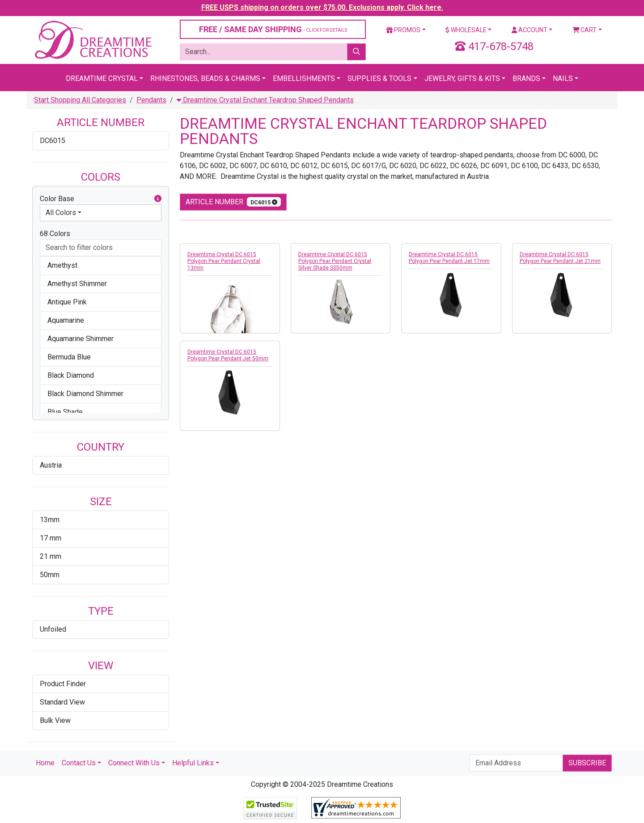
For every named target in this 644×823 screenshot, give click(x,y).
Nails (563, 78)
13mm (50, 520)
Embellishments (304, 78)
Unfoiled (53, 629)
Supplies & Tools (379, 78)
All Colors (61, 213)
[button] (158, 199)
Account (530, 30)
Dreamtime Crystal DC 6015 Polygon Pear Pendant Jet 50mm (228, 355)
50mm (50, 575)
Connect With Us (134, 763)
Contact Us (79, 763)
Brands (526, 78)
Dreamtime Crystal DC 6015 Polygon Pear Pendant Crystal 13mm (224, 261)
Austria (51, 465)
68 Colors (55, 234)
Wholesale (466, 30)
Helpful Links (193, 763)
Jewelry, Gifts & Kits (462, 78)
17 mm (51, 538)
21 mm (51, 556)
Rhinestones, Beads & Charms (205, 78)
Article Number (233, 202)
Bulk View (55, 720)
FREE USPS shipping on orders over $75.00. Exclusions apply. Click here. (322, 7)
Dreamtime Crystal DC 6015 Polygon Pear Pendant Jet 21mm (560, 258)
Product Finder (63, 684)
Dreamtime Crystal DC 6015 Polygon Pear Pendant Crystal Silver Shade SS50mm (335, 261)
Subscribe (587, 763)
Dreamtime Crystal (102, 78)
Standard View (62, 702)
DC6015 (53, 141)
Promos (403, 30)
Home (45, 763)
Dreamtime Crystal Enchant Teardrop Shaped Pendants (265, 100)
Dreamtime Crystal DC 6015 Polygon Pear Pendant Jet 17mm (449, 258)
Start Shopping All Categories (80, 100)
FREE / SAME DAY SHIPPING (273, 29)
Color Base (101, 199)
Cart (585, 30)
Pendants (151, 100)
